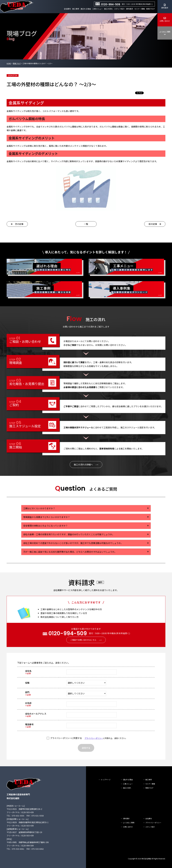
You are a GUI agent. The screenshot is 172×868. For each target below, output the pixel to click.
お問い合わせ (165, 20)
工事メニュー (98, 9)
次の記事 (17, 224)
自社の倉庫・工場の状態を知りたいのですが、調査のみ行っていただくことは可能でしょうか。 (69, 534)
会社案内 (67, 9)
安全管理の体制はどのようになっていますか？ (45, 526)
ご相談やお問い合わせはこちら (83, 640)
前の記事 (155, 224)
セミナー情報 (140, 9)
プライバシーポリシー (94, 738)
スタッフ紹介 (119, 9)
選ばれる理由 (86, 9)
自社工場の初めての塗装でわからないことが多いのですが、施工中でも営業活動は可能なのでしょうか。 (73, 543)
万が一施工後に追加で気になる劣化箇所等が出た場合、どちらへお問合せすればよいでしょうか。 (70, 552)
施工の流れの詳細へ (83, 464)
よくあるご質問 (165, 33)
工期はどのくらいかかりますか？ (39, 508)
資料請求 (130, 9)
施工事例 (76, 9)
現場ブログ (151, 9)
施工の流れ (108, 9)
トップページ (106, 780)
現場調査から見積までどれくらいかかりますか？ (47, 517)
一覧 (86, 224)
